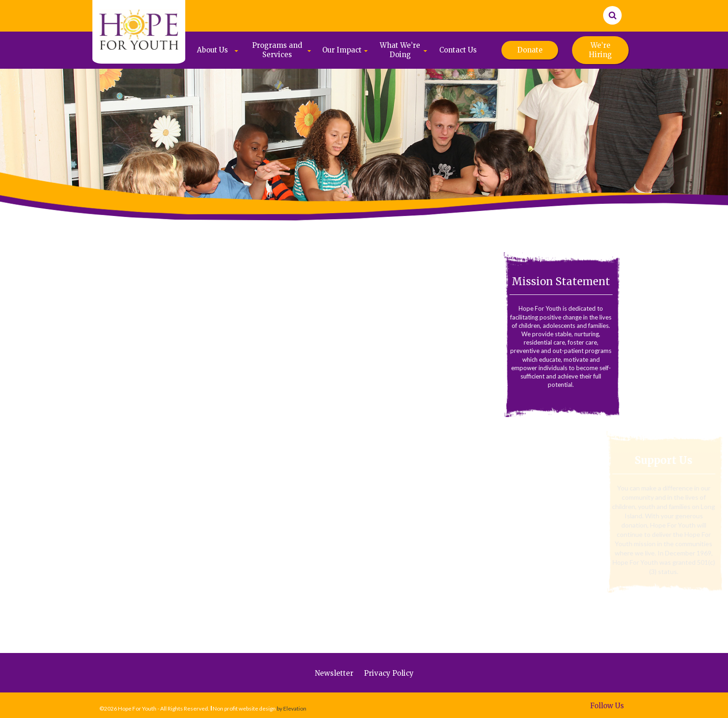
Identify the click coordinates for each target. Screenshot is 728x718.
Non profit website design (244, 708)
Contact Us (458, 50)
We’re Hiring (600, 50)
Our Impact (342, 50)
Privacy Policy (389, 673)
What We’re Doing (400, 50)
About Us (212, 50)
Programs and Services (277, 50)
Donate (530, 50)
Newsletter (334, 673)
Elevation (295, 708)
